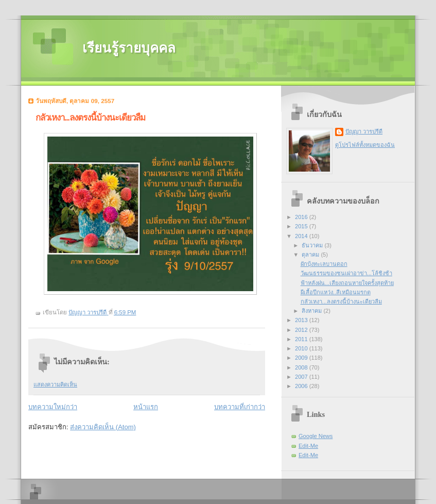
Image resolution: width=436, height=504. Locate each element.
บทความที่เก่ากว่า (240, 407)
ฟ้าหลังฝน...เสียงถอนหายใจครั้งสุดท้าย (347, 283)
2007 (302, 377)
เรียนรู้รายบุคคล (129, 48)
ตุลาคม (311, 255)
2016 (302, 217)
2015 (302, 226)
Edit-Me (308, 446)
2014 (302, 236)
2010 (302, 348)
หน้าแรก (146, 407)
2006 (302, 386)
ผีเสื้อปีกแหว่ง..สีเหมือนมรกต (336, 292)
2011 (302, 339)
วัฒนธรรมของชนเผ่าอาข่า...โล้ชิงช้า (346, 273)
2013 (302, 320)
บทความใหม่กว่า (53, 407)
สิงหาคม (312, 311)
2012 (302, 330)
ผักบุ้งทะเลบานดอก (324, 264)
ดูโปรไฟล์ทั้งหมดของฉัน (365, 145)
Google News (316, 436)
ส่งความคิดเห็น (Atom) (103, 427)
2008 (302, 367)
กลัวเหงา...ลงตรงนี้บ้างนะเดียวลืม (341, 301)
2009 (302, 358)
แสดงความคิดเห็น (55, 384)
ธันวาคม (313, 245)
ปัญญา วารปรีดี (364, 131)
